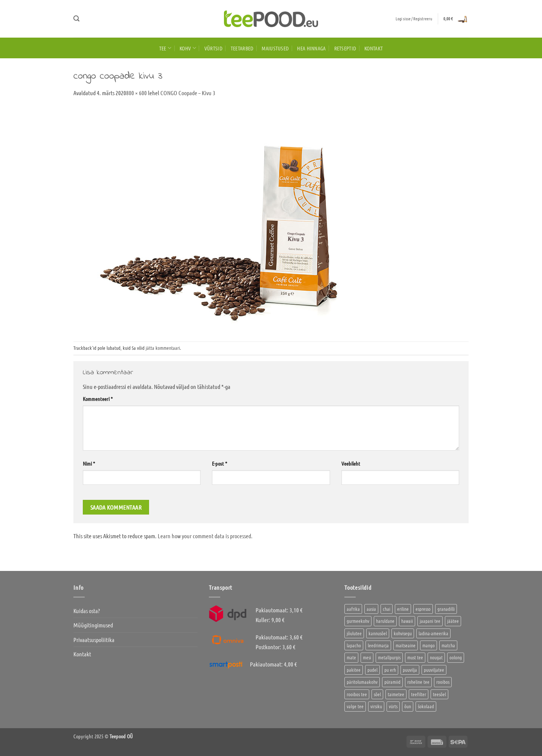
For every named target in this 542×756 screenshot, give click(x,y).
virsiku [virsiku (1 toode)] (376, 706)
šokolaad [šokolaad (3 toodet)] (426, 706)
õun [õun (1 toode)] (408, 706)
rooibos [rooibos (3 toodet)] (443, 682)
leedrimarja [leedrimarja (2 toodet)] (378, 645)
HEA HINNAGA (311, 48)
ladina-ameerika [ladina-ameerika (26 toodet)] (433, 633)
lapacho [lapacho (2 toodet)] (354, 645)
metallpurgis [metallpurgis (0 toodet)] (389, 657)
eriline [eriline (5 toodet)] (403, 609)
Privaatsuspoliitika (94, 640)
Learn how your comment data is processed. (205, 536)
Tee (165, 48)
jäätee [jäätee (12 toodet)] (453, 621)
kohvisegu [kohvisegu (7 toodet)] (403, 633)
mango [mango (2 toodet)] (429, 645)
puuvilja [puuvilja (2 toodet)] (410, 670)
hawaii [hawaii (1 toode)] (407, 621)
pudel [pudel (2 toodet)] (372, 670)
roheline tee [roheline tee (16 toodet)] (418, 682)
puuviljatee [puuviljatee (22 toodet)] (434, 670)
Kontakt (374, 48)
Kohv (188, 48)
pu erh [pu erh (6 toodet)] (390, 670)
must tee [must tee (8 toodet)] (415, 657)
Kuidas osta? (87, 611)
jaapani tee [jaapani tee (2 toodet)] (430, 621)
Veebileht (351, 463)
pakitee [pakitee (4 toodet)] (354, 670)
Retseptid (345, 48)
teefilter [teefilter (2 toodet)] (419, 694)
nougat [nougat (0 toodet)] (436, 657)
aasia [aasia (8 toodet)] (371, 609)
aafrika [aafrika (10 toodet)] (353, 609)
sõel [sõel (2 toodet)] (377, 694)
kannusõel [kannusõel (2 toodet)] (378, 633)
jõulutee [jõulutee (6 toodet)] (354, 633)
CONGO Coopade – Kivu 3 (188, 93)
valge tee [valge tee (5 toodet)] (355, 706)
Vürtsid (213, 48)
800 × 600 (136, 93)
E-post (219, 463)
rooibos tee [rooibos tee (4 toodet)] (357, 694)
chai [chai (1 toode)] (387, 609)
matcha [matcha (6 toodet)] (448, 645)
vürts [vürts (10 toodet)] (393, 706)
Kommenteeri (98, 399)
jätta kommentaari (163, 348)
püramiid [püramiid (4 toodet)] (392, 682)
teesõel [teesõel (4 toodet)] (439, 694)
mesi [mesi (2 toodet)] (367, 657)
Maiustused (275, 48)
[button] (76, 19)
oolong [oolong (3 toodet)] (456, 657)
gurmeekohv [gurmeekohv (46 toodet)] (358, 621)
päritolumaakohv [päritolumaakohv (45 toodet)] (362, 682)
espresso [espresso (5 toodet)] (423, 609)
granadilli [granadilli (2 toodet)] (446, 609)
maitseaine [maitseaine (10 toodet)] (406, 645)
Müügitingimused (93, 625)
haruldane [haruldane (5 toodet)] (385, 621)
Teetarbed (242, 48)
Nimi (89, 463)
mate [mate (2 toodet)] (351, 657)
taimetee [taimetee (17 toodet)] (396, 694)
